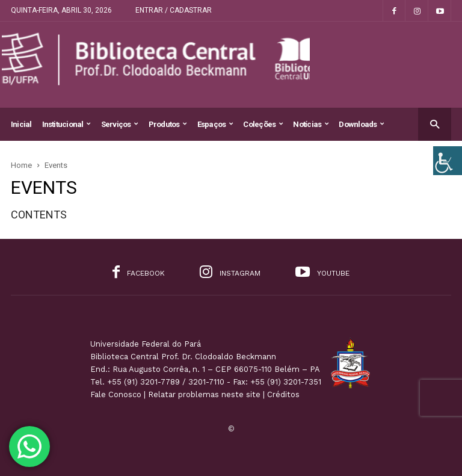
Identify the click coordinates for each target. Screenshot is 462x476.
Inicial (21, 124)
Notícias (311, 124)
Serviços (120, 124)
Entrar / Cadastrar (174, 10)
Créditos (283, 394)
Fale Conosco (116, 394)
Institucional (66, 124)
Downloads (361, 124)
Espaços (215, 124)
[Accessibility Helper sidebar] (448, 161)
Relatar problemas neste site (204, 394)
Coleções (263, 124)
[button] (435, 124)
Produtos (168, 124)
